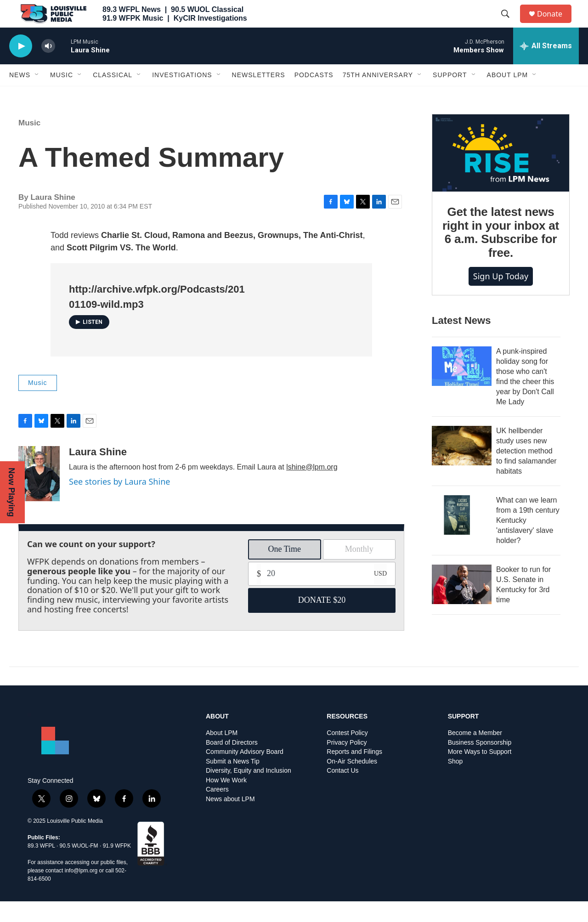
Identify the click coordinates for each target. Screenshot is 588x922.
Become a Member (475, 754)
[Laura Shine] (39, 494)
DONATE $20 (322, 621)
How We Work (226, 801)
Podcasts (314, 96)
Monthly (359, 570)
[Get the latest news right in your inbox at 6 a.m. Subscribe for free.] (501, 174)
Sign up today (501, 297)
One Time (284, 570)
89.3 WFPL (41, 866)
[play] (21, 67)
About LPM (508, 96)
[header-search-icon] (509, 24)
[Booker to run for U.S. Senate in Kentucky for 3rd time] (462, 605)
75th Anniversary (378, 96)
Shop (455, 782)
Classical (113, 96)
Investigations (182, 96)
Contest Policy (347, 754)
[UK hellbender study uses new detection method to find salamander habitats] (462, 466)
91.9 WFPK (117, 866)
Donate (555, 24)
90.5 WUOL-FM (79, 866)
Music (62, 96)
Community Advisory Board (245, 772)
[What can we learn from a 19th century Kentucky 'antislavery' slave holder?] (462, 536)
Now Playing (11, 492)
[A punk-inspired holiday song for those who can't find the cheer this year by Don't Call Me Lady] (462, 387)
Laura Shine (98, 472)
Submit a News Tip (233, 782)
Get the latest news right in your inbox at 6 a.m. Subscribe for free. (501, 253)
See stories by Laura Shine (119, 502)
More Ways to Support (480, 772)
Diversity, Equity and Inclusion (249, 791)
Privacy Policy (347, 763)
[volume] (48, 67)
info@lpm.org (81, 891)
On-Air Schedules (352, 782)
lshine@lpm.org (312, 488)
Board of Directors (232, 763)
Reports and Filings (354, 772)
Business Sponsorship (480, 763)
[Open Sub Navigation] (37, 96)
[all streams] (546, 67)
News (20, 96)
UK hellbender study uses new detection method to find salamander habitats (526, 472)
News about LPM (230, 820)
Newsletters (259, 96)
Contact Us (342, 791)
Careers (217, 810)
